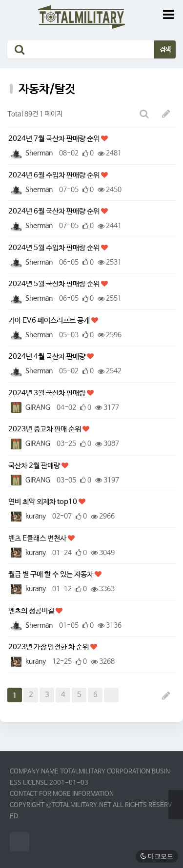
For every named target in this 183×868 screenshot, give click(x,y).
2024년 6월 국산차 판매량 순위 (55, 211)
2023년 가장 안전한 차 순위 (49, 647)
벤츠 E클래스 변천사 (38, 538)
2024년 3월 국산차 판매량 (48, 393)
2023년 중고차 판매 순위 (45, 429)
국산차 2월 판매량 (35, 466)
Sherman (30, 153)
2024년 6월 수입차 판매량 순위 (55, 175)
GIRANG (29, 407)
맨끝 (111, 695)
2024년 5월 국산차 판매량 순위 (55, 284)
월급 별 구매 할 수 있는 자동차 (51, 574)
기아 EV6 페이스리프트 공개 (50, 320)
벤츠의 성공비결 (32, 611)
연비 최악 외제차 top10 (43, 502)
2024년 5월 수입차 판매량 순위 (55, 248)
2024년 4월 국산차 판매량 (48, 357)
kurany (27, 516)
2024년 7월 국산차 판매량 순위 (55, 139)
